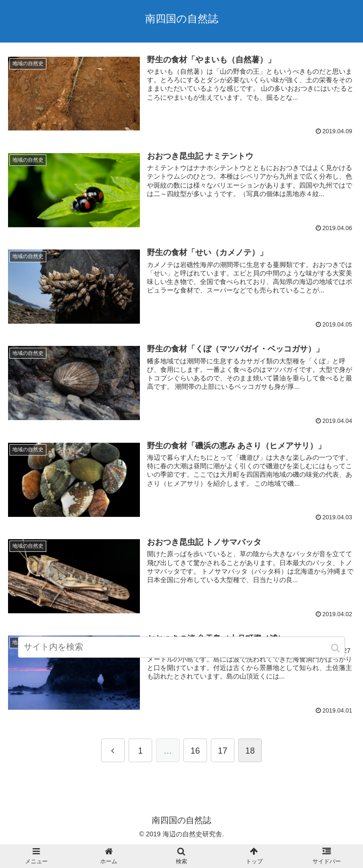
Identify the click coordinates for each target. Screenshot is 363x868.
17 (223, 751)
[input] (181, 647)
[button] (336, 648)
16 (195, 751)
